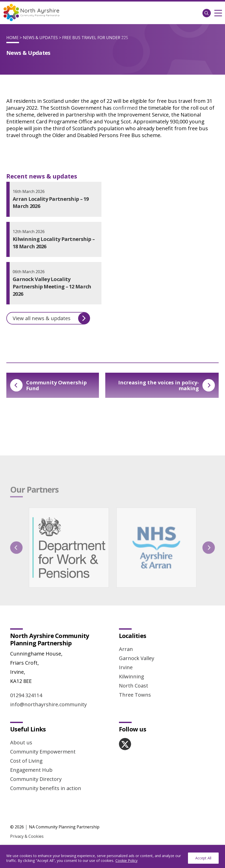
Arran (126, 649)
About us (21, 742)
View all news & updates (51, 318)
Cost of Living (26, 761)
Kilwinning (132, 676)
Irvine (126, 667)
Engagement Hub (31, 770)
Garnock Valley (137, 658)
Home (12, 38)
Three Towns (135, 695)
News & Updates (40, 38)
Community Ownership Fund (48, 385)
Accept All (203, 858)
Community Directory (36, 779)
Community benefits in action (46, 788)
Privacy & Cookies (27, 836)
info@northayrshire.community (48, 704)
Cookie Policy (126, 861)
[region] (113, 856)
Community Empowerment (43, 752)
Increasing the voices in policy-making (167, 385)
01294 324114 (26, 695)
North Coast (134, 686)
